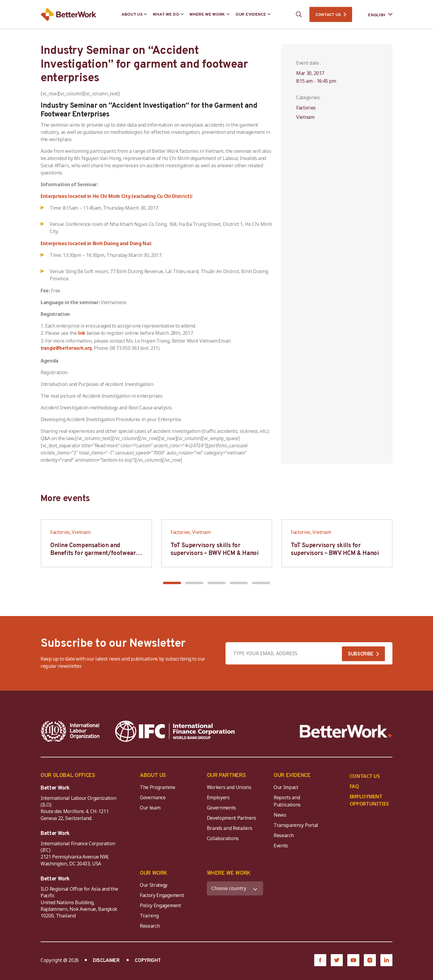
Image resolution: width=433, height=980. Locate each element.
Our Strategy (154, 885)
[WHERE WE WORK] (235, 888)
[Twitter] (337, 960)
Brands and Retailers (230, 828)
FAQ (354, 786)
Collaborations (223, 838)
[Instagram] (370, 960)
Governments (221, 808)
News (280, 815)
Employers (218, 797)
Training (149, 916)
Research (284, 835)
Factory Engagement (162, 895)
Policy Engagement (161, 905)
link (82, 334)
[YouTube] (353, 960)
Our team (150, 808)
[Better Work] (346, 731)
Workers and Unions (229, 787)
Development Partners (232, 818)
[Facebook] (320, 960)
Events (281, 846)
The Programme (158, 787)
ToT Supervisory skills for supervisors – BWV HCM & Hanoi (214, 550)
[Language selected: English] (376, 15)
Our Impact (286, 787)
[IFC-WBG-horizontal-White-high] (175, 731)
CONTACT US (328, 15)
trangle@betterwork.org (66, 349)
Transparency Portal (296, 825)
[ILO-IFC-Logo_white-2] (70, 731)
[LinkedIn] (386, 960)
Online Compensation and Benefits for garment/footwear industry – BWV (93, 553)
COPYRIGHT (148, 961)
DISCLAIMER (106, 961)
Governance (153, 797)
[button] (172, 583)
